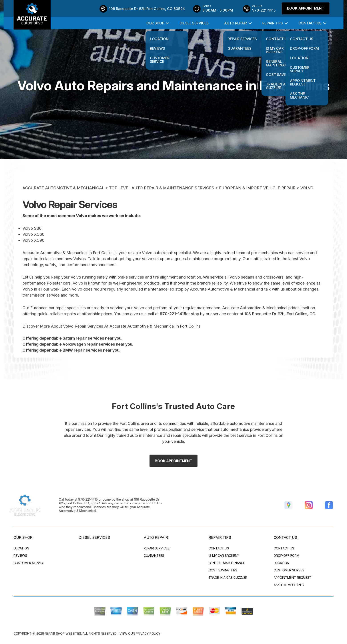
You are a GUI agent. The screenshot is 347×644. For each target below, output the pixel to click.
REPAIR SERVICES (157, 548)
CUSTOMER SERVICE (29, 563)
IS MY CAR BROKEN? (224, 556)
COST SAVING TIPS (223, 570)
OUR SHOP (155, 23)
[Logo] (32, 15)
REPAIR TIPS (272, 23)
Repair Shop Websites (63, 633)
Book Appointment (306, 8)
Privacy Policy (148, 633)
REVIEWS (20, 556)
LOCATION (21, 548)
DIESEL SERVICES (194, 23)
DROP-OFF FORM (286, 556)
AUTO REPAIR (235, 23)
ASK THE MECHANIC (289, 585)
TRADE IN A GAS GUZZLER (228, 578)
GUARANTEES (154, 556)
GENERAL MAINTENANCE (227, 563)
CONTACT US (310, 23)
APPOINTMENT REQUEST (293, 578)
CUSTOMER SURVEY (289, 570)
